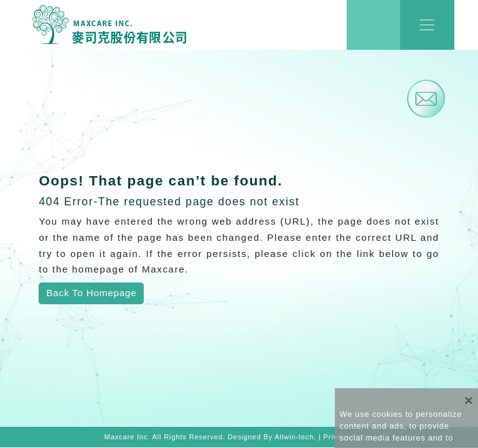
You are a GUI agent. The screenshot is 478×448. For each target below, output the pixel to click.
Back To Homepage (91, 293)
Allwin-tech (294, 437)
